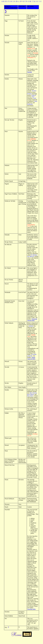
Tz (34, 1)
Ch (17, 1)
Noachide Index (31, 609)
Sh (30, 1)
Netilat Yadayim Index (31, 358)
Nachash (30, 72)
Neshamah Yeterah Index (32, 320)
